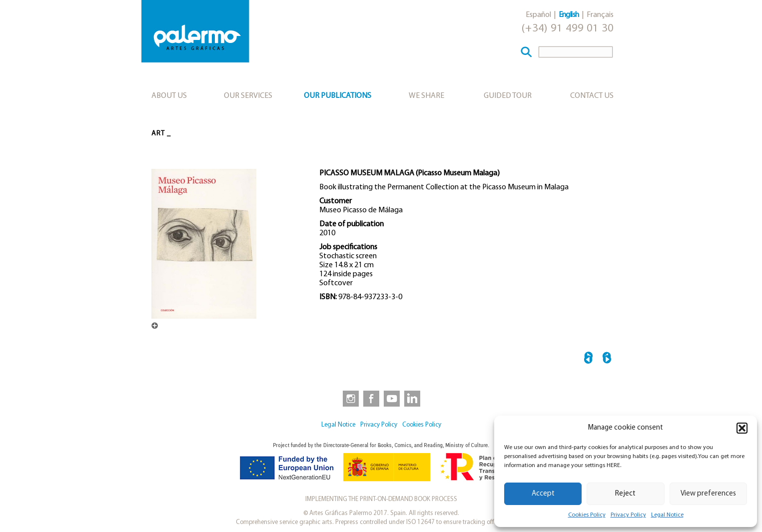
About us (169, 96)
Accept (543, 494)
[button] (742, 428)
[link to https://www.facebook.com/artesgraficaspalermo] (370, 398)
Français (600, 15)
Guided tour (508, 96)
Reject (625, 494)
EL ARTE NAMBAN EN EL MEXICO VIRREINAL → (607, 359)
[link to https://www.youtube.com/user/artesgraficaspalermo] (392, 398)
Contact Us (592, 96)
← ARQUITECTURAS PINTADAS (588, 359)
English (569, 15)
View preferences (708, 494)
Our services (248, 96)
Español (538, 15)
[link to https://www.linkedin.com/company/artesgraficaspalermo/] (413, 398)
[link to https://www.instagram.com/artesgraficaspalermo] (349, 398)
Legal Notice (667, 515)
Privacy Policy (628, 515)
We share (426, 96)
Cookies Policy (587, 515)
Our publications (338, 96)
